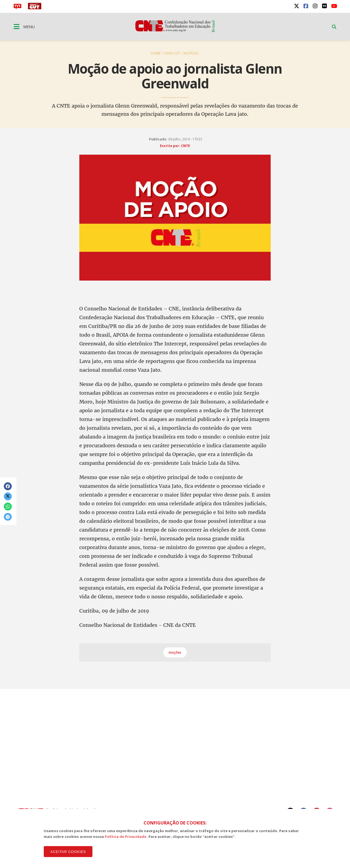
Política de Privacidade (126, 837)
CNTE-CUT (172, 53)
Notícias (191, 53)
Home (156, 53)
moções (175, 652)
